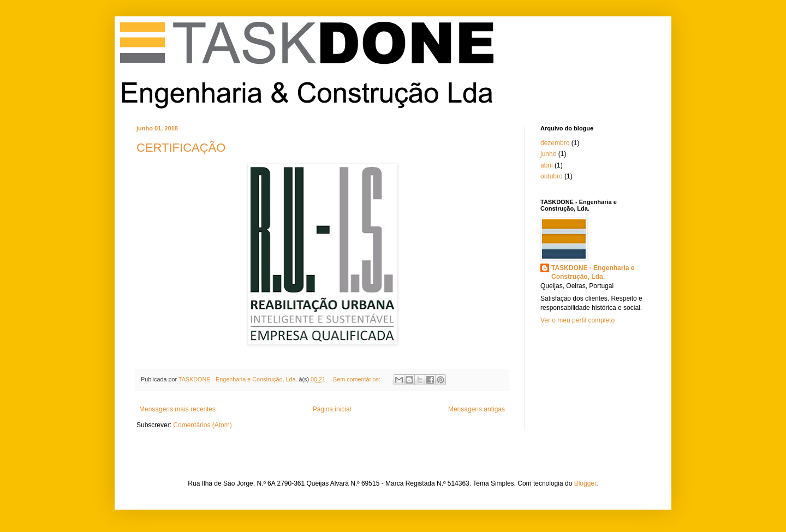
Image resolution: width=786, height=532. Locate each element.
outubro (552, 176)
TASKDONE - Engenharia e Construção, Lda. (593, 273)
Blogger (585, 483)
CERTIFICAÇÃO (181, 148)
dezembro (555, 143)
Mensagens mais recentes (177, 409)
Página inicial (332, 409)
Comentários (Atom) (202, 425)
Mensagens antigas (477, 409)
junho (548, 154)
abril (547, 165)
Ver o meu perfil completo (577, 320)
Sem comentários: (358, 379)
